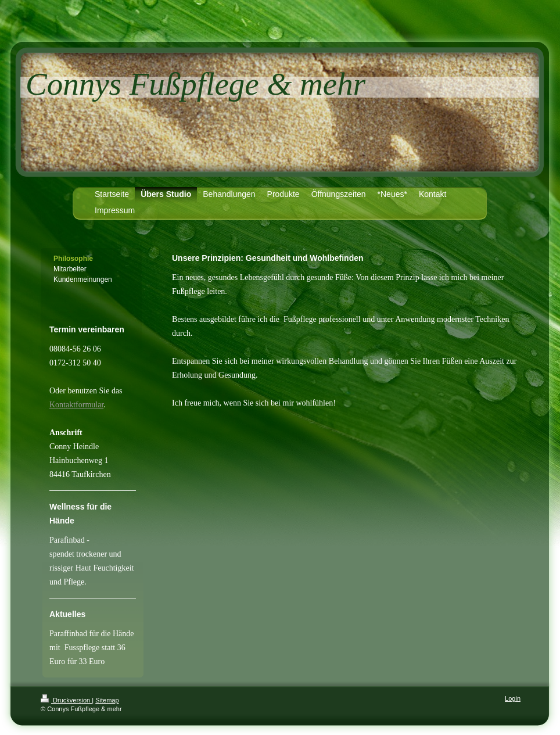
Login (513, 698)
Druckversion (66, 700)
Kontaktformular (76, 405)
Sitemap (107, 700)
